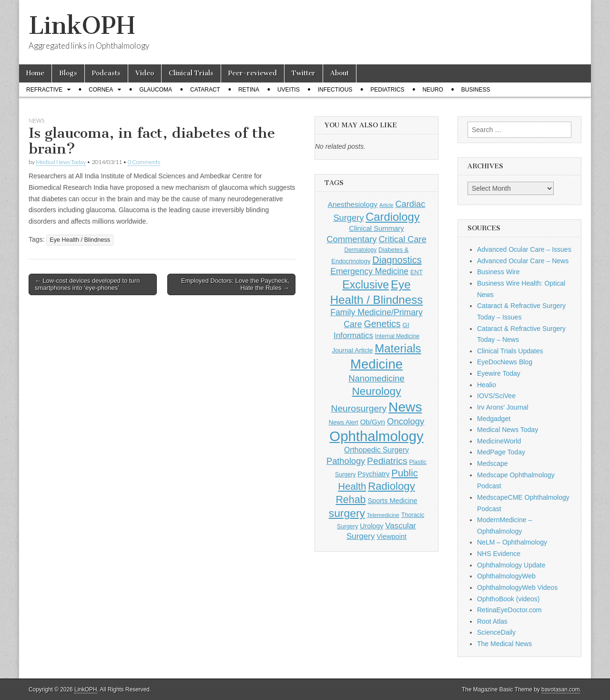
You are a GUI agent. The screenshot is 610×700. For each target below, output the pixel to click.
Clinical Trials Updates (510, 351)
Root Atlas (492, 621)
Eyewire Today (499, 373)
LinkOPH (82, 26)
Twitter (304, 73)
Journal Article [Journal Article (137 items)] (352, 350)
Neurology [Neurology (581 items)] (377, 391)
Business (476, 90)
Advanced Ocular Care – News (523, 261)
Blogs (68, 73)
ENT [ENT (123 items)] (417, 272)
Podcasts (106, 73)
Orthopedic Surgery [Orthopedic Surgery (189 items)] (376, 450)
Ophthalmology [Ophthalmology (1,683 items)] (376, 436)
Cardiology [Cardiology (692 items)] (392, 217)
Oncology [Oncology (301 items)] (406, 421)
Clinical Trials (191, 73)
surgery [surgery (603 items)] (347, 513)
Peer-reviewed (253, 73)
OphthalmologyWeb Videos (517, 587)
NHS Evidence (499, 554)
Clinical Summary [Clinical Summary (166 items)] (376, 228)
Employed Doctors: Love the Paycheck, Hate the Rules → (235, 284)
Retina (249, 90)
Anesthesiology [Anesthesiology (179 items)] (353, 204)
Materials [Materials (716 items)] (398, 348)
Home (35, 73)
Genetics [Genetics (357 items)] (382, 324)
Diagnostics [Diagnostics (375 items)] (397, 260)
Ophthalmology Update (511, 565)
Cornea (101, 90)
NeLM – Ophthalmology (512, 542)
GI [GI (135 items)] (406, 325)
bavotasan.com (561, 690)
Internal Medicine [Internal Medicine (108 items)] (397, 336)
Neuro (432, 90)
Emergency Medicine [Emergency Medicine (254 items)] (369, 271)
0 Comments (144, 162)
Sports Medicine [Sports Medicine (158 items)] (392, 501)
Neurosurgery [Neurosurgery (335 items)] (359, 408)
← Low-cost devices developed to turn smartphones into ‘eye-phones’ (87, 284)
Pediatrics (387, 90)
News (36, 120)
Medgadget (494, 419)
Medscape (493, 463)
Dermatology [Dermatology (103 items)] (361, 250)
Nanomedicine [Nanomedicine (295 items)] (376, 378)
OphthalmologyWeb (506, 576)
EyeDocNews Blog (505, 362)
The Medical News (504, 644)
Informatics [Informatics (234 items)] (353, 335)
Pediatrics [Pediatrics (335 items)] (387, 461)
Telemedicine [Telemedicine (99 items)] (383, 515)
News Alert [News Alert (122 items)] (344, 422)
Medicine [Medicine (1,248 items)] (376, 364)
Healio (487, 385)
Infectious (335, 90)
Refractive (44, 90)
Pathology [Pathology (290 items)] (346, 461)
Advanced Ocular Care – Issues (524, 249)
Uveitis (289, 90)
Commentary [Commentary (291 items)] (351, 239)
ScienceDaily (496, 632)
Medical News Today (61, 162)
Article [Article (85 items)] (386, 205)
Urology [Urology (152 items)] (371, 526)
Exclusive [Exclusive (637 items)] (366, 285)
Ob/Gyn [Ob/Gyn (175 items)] (373, 422)
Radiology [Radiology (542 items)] (391, 486)
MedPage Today (501, 452)
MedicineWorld (499, 441)
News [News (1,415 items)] (405, 407)
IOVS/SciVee (496, 396)
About (340, 73)
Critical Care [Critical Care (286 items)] (402, 239)
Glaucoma (156, 90)
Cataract (205, 90)
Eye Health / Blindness (80, 240)
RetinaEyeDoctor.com (509, 610)
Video (145, 73)
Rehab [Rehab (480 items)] (351, 500)
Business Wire (498, 272)
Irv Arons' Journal (503, 407)
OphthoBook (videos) (508, 599)
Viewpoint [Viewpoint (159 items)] (391, 536)
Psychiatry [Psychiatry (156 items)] (373, 474)
